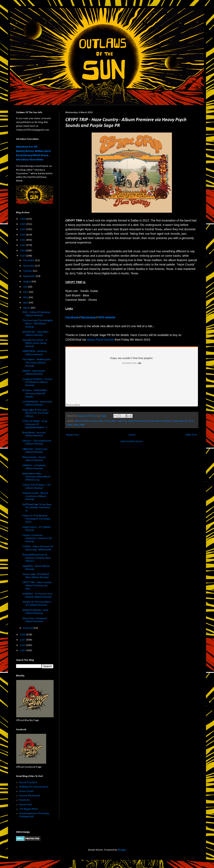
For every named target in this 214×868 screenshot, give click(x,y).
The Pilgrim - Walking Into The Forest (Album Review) (37, 363)
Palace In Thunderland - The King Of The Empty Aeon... (36, 519)
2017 (23, 640)
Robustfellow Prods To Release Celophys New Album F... (37, 558)
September (30, 276)
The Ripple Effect (28, 809)
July (26, 287)
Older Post (191, 435)
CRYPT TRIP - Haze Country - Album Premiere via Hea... (38, 585)
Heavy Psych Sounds (100, 340)
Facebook (72, 317)
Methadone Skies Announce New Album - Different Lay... (37, 477)
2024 (23, 229)
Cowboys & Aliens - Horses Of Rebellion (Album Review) (37, 382)
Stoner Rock (79, 425)
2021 (23, 245)
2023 (23, 235)
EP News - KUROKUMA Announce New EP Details (35, 393)
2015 (23, 650)
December (29, 260)
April (26, 303)
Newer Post (73, 435)
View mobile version (132, 441)
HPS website (107, 317)
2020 (23, 251)
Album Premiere (83, 421)
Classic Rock (110, 421)
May (26, 297)
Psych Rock (166, 421)
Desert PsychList (28, 782)
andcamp (90, 317)
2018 (23, 635)
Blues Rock (98, 421)
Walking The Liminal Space (34, 787)
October (28, 271)
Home (132, 435)
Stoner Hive (26, 805)
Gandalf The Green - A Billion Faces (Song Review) (35, 343)
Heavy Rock (154, 421)
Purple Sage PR (180, 421)
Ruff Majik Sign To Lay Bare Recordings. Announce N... (37, 508)
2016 (23, 645)
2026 (23, 219)
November (29, 266)
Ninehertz (24, 800)
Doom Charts (27, 791)
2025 (23, 224)
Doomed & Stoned (30, 796)
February (28, 628)
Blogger (122, 850)
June (26, 292)
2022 (23, 240)
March (27, 308)
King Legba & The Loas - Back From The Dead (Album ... (35, 413)
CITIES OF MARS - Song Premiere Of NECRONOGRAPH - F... (36, 424)
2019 (23, 256)
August (27, 282)
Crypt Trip (122, 421)
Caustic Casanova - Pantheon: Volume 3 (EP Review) (37, 538)
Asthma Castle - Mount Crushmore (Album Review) (35, 496)
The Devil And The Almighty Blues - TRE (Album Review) (38, 324)
